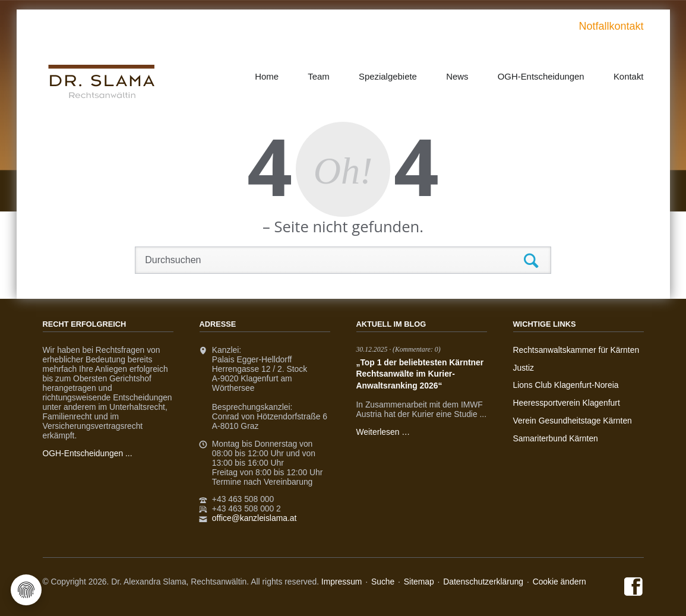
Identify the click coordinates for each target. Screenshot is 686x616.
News (457, 76)
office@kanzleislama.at (254, 518)
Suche (383, 582)
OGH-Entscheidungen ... (88, 453)
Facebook (634, 587)
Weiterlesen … (383, 432)
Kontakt (629, 76)
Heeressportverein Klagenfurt (567, 403)
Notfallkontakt (611, 26)
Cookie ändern (559, 582)
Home (267, 76)
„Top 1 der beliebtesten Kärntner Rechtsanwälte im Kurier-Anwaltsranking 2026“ (420, 374)
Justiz (524, 368)
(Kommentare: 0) (417, 350)
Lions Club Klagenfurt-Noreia (566, 385)
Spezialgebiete (388, 76)
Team (319, 76)
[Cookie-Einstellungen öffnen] (26, 590)
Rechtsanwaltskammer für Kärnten (576, 350)
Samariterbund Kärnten (556, 438)
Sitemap (419, 582)
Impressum (342, 582)
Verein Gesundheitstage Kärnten (573, 421)
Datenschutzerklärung (483, 582)
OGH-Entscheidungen (541, 76)
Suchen (531, 262)
